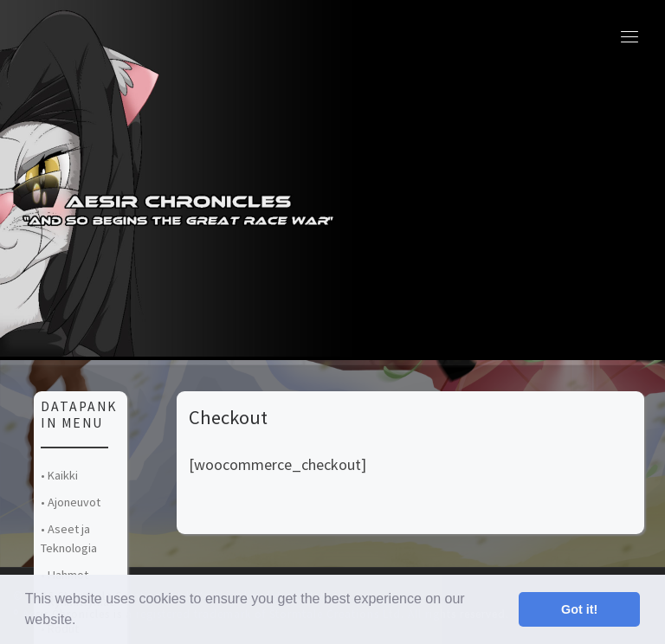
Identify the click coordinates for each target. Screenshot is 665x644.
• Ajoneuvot (71, 502)
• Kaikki (59, 475)
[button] (82, 621)
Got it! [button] (579, 609)
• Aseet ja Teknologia (69, 538)
